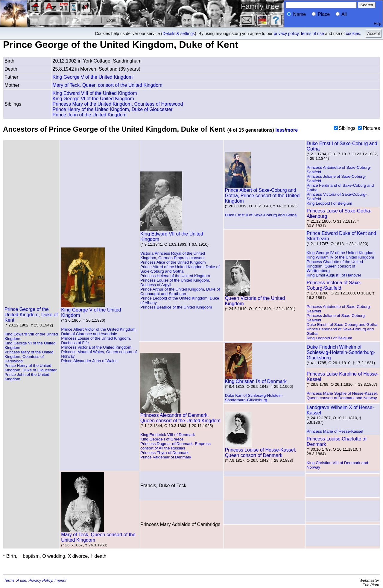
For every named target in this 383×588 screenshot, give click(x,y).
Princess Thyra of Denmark (164, 453)
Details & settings (179, 34)
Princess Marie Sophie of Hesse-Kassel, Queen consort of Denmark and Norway (342, 396)
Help (377, 24)
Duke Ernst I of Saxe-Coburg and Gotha (342, 325)
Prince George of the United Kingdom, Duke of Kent (31, 315)
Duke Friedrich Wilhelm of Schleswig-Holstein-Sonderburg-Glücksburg (341, 352)
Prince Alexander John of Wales (89, 361)
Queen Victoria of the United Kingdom (255, 299)
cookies (353, 34)
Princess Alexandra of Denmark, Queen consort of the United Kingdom (180, 416)
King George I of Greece (162, 439)
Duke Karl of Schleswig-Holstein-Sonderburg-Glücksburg (254, 398)
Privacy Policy (40, 580)
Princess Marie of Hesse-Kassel (335, 431)
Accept (374, 34)
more (292, 130)
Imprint (60, 580)
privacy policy (286, 34)
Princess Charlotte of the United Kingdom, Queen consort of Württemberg (335, 266)
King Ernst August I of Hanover (334, 275)
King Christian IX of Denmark (256, 379)
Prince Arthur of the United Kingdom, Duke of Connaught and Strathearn (180, 291)
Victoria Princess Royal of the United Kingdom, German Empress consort (173, 256)
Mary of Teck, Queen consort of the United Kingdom (108, 85)
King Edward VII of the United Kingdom (172, 234)
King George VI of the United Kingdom (93, 99)
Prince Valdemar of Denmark (166, 457)
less (280, 130)
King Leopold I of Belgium (329, 203)
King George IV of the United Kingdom (341, 253)
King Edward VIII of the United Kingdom (95, 93)
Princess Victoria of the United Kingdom (96, 347)
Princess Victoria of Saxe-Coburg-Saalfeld (334, 285)
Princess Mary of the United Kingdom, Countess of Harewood (118, 104)
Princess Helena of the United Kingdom (175, 276)
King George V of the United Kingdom (93, 77)
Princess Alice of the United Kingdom (173, 262)
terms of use (313, 34)
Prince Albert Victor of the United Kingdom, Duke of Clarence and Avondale (99, 332)
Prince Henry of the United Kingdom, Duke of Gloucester (113, 109)
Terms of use (15, 580)
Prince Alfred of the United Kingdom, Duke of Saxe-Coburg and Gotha (180, 269)
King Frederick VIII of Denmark (168, 435)
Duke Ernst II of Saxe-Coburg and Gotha (261, 215)
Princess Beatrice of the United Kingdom (176, 307)
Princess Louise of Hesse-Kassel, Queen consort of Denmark (260, 451)
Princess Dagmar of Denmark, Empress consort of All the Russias (175, 446)
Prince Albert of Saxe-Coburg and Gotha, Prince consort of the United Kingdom (262, 193)
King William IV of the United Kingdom (340, 257)
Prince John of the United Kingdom (90, 115)
